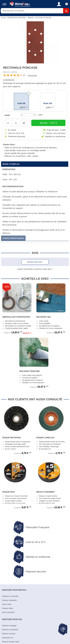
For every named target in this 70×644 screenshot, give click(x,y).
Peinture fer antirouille (10, 597)
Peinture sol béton (9, 634)
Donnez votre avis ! (35, 262)
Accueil (3, 18)
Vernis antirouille (8, 613)
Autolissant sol (7, 638)
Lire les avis (32, 75)
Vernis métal (7, 605)
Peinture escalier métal (11, 642)
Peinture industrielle (9, 601)
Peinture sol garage (9, 626)
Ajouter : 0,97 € (46, 123)
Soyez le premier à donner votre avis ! (35, 269)
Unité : (8, 115)
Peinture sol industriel (10, 630)
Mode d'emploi (11, 164)
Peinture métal (7, 609)
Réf (5, 72)
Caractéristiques (13, 238)
